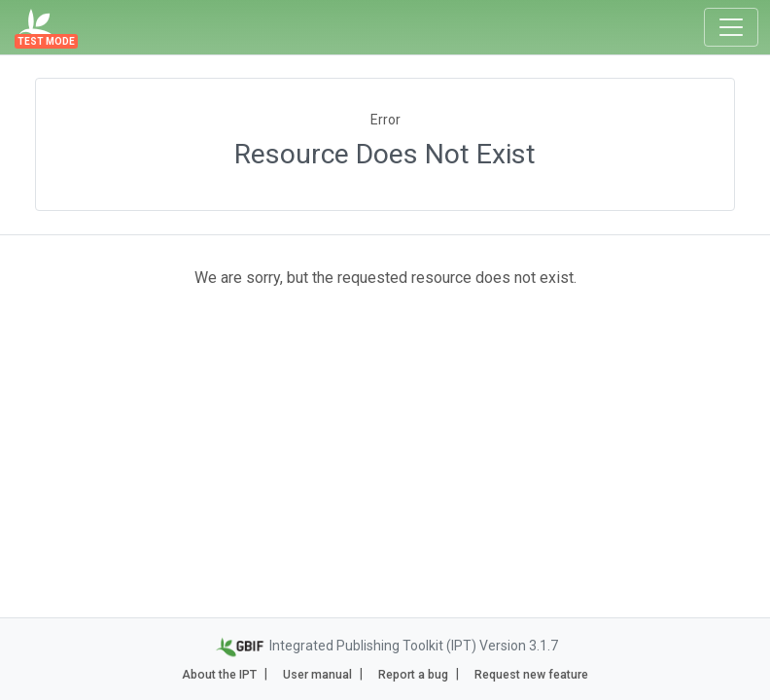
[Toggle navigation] (731, 27)
